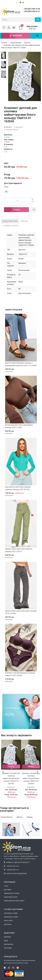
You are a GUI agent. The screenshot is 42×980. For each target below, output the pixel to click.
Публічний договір (11, 897)
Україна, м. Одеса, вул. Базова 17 (17, 862)
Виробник (7, 937)
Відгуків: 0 (18, 127)
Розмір (6, 187)
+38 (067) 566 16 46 (32, 9)
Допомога (8, 924)
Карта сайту (8, 921)
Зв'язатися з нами (11, 913)
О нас (6, 886)
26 (6, 192)
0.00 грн (30, 28)
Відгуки (24, 221)
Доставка (8, 890)
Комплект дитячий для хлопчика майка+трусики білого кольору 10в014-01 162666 (31, 778)
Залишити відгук (11, 130)
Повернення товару (11, 917)
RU (17, 3)
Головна (4, 43)
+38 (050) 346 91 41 (32, 11)
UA (23, 3)
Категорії (16, 36)
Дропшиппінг (9, 944)
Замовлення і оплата (12, 893)
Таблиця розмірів (11, 226)
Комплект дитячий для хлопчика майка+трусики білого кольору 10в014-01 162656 (11, 778)
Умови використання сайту (14, 901)
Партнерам (8, 948)
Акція (6, 941)
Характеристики (10, 221)
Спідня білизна (16, 43)
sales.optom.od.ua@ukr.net (15, 874)
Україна (7, 137)
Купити (17, 210)
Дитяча (27, 43)
